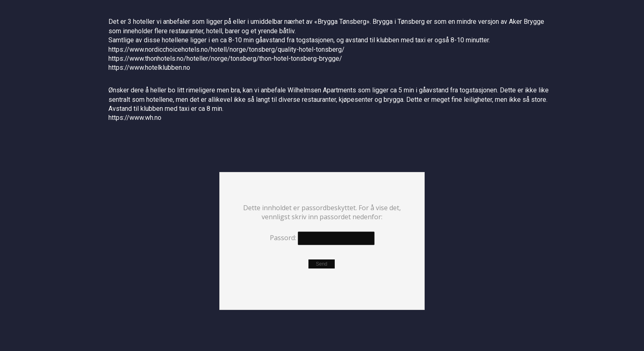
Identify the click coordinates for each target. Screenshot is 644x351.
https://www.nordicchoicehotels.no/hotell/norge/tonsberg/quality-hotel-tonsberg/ (227, 49)
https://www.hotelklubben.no (149, 68)
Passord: (322, 238)
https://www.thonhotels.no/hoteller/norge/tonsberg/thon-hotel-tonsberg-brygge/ (225, 58)
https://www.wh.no (135, 118)
